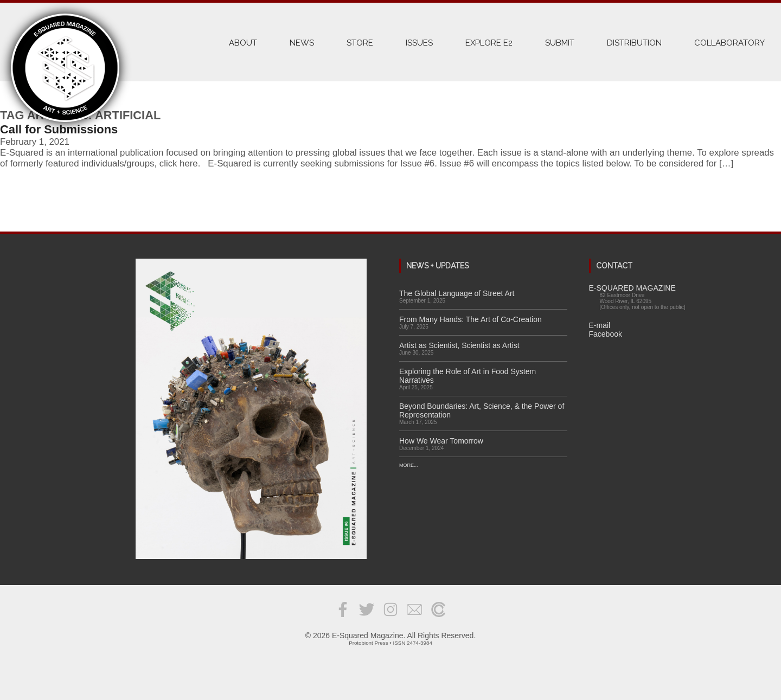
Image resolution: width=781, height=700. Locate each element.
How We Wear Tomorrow (441, 441)
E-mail (600, 325)
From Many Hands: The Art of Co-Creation (470, 319)
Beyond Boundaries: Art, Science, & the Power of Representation (482, 410)
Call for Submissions (59, 129)
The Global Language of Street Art (457, 293)
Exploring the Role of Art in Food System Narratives (468, 376)
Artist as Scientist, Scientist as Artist (459, 345)
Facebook (606, 334)
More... (409, 465)
